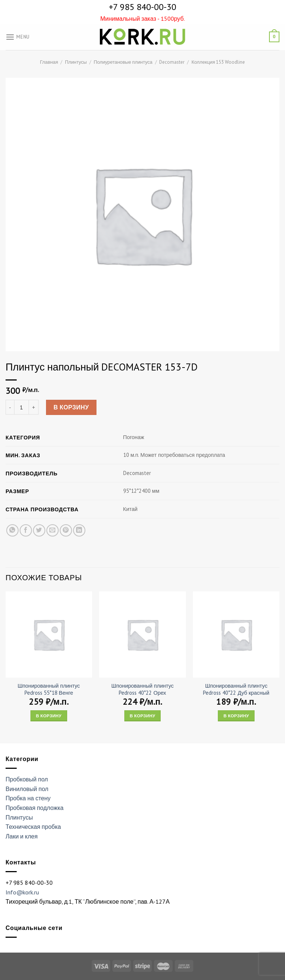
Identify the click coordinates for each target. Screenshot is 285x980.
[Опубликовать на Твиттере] (39, 530)
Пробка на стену (28, 798)
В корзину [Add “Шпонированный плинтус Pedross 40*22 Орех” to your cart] (143, 716)
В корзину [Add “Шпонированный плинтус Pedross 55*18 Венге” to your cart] (49, 716)
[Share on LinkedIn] (79, 530)
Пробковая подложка (35, 808)
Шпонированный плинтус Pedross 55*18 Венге (49, 689)
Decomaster (172, 62)
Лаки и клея (22, 836)
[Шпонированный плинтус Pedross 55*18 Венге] (49, 634)
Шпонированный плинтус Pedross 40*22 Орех (142, 689)
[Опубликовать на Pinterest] (66, 530)
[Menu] (18, 37)
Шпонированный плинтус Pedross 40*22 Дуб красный (236, 689)
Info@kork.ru (22, 892)
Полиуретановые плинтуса (123, 62)
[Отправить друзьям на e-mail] (53, 530)
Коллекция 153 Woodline (218, 62)
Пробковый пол (27, 779)
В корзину (71, 407)
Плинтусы (76, 62)
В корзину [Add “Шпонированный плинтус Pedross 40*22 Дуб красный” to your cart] (236, 716)
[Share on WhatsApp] (12, 530)
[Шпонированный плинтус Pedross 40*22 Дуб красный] (236, 634)
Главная (49, 62)
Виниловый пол (27, 789)
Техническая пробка (33, 827)
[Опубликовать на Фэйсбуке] (26, 530)
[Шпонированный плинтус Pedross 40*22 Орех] (142, 634)
